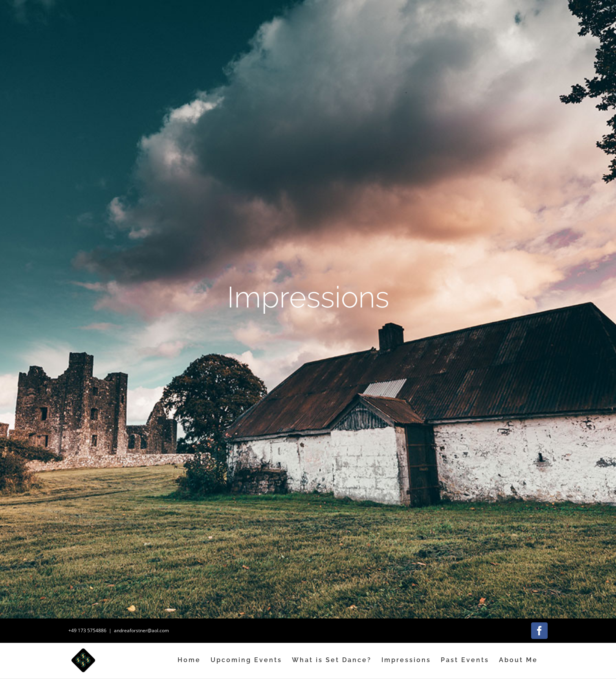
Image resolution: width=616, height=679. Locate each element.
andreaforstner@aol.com (141, 630)
